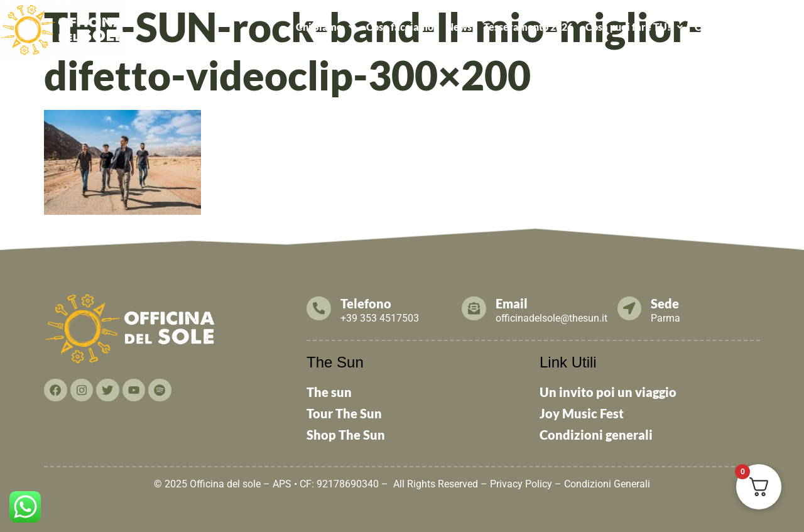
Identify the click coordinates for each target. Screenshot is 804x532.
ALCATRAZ (547, 56)
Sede (667, 303)
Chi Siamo (325, 27)
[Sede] (631, 308)
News (459, 27)
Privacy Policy (521, 484)
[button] (325, 27)
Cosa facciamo (400, 27)
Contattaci (719, 27)
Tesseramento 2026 (528, 27)
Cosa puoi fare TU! (634, 27)
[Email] (475, 308)
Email (513, 303)
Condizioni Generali (607, 484)
